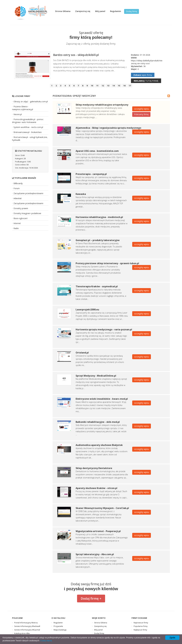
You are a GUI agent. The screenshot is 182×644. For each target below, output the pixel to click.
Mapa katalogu (60, 630)
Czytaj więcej (46, 641)
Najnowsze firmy (141, 623)
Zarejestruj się (83, 11)
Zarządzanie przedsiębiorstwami (28, 193)
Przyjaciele (58, 626)
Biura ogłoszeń (21, 218)
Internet (17, 223)
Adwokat (18, 198)
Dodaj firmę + (91, 598)
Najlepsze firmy (140, 630)
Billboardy (18, 183)
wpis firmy (143, 75)
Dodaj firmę (132, 11)
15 (119, 86)
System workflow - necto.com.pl (28, 127)
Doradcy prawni (21, 208)
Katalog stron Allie (22, 633)
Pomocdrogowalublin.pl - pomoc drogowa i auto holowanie (28, 121)
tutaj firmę (146, 81)
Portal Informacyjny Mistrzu (26, 623)
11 (97, 86)
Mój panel (100, 11)
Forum (17, 188)
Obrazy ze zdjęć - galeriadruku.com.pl (31, 101)
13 (108, 86)
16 (124, 86)
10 (92, 86)
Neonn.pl (18, 114)
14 (114, 86)
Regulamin (116, 11)
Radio (16, 228)
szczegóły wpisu (142, 109)
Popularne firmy (141, 626)
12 (103, 86)
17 (130, 86)
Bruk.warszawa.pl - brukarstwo (28, 132)
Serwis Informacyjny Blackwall (27, 626)
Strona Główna (63, 11)
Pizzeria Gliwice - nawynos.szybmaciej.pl (23, 108)
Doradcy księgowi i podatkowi (27, 213)
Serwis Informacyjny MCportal (27, 630)
